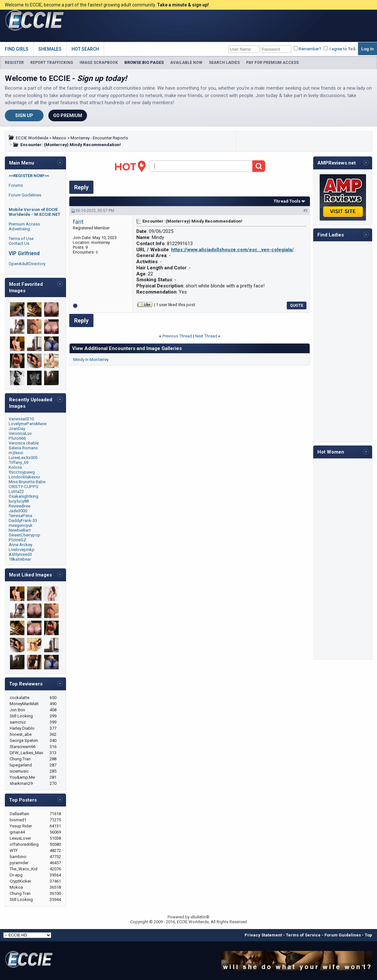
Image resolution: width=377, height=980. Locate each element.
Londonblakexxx (24, 477)
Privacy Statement (263, 935)
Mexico (59, 138)
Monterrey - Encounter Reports (99, 138)
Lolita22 (16, 491)
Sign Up (24, 115)
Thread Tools (287, 201)
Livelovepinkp (22, 550)
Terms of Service (303, 935)
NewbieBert (20, 530)
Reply (81, 187)
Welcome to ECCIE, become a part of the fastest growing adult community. (107, 5)
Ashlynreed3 (20, 554)
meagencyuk (21, 525)
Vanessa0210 (21, 419)
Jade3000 (18, 511)
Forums (16, 185)
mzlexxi (16, 453)
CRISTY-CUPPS (24, 487)
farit (78, 222)
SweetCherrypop (24, 535)
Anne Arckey (20, 545)
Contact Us (19, 243)
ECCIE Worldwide (32, 138)
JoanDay (17, 429)
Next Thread (206, 336)
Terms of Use (21, 239)
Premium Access (24, 224)
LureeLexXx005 (23, 458)
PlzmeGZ (18, 540)
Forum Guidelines (25, 195)
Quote (297, 305)
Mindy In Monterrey (91, 360)
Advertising (19, 229)
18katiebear (20, 559)
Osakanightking (24, 496)
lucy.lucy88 (19, 501)
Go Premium (68, 115)
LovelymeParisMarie (28, 424)
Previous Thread (177, 336)
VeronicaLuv (20, 433)
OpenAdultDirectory (27, 264)
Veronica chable (24, 443)
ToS (352, 49)
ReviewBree (19, 506)
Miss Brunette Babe (27, 482)
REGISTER (14, 63)
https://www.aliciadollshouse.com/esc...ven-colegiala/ (232, 250)
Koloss (15, 467)
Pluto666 (17, 438)
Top (368, 935)
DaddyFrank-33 (23, 520)
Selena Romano (23, 448)
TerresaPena (20, 516)
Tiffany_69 (19, 462)
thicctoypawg (22, 472)
